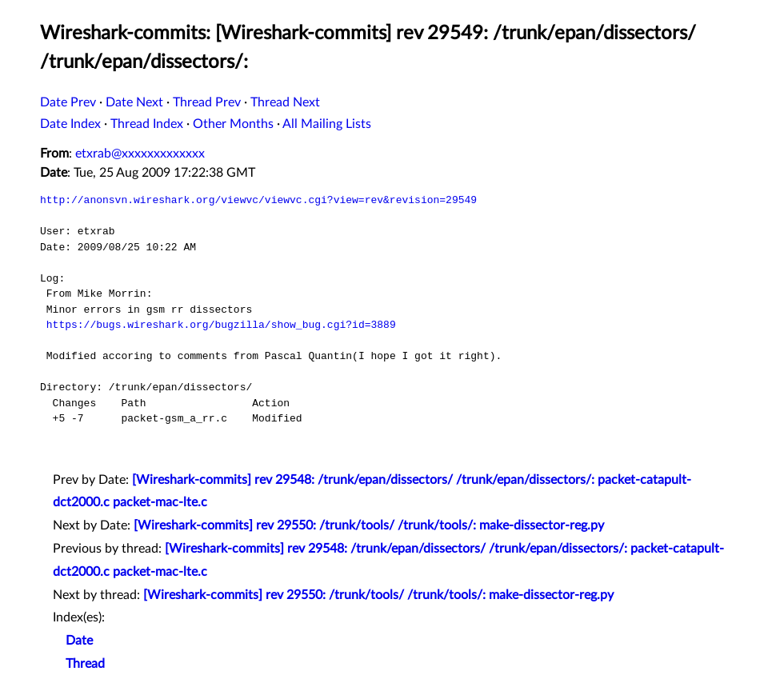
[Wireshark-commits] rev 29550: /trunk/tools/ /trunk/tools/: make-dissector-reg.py (369, 525)
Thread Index (147, 124)
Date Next (134, 102)
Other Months (233, 124)
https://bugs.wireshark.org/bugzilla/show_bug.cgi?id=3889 (221, 325)
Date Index (70, 124)
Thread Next (285, 102)
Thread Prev (207, 102)
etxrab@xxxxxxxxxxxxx (140, 154)
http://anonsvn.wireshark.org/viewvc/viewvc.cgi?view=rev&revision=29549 (258, 200)
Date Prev (68, 102)
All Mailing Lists (327, 124)
